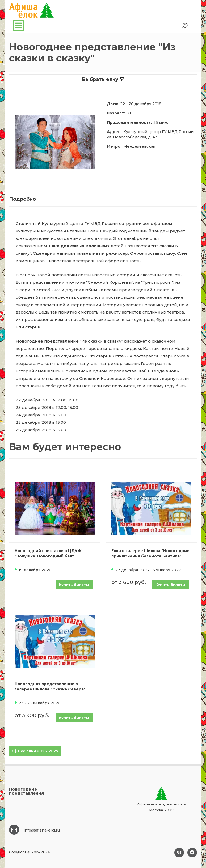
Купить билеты (74, 585)
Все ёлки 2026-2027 (35, 751)
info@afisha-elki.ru (42, 830)
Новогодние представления (26, 791)
